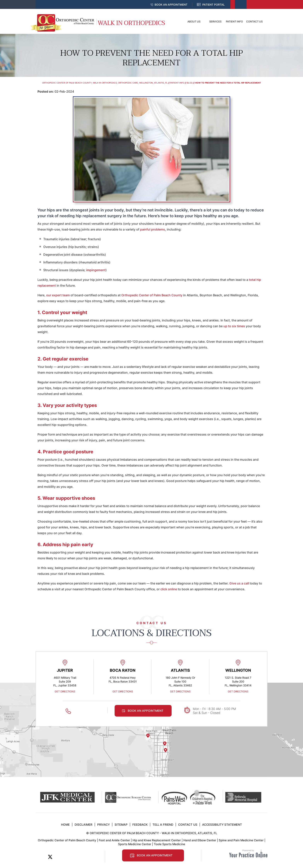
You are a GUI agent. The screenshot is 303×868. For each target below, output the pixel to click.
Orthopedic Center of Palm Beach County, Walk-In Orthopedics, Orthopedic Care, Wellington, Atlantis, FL (105, 83)
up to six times (234, 326)
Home (176, 21)
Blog (190, 83)
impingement (96, 270)
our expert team (58, 295)
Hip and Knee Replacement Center (157, 840)
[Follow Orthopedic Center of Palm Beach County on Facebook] (41, 857)
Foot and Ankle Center (114, 840)
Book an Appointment (171, 5)
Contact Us (254, 21)
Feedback (140, 825)
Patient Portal (214, 5)
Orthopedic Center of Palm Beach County (152, 295)
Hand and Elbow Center (200, 840)
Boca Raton (123, 670)
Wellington (238, 670)
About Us (194, 21)
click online (168, 589)
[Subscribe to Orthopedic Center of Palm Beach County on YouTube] (68, 857)
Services (215, 21)
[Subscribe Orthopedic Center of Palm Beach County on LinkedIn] (59, 857)
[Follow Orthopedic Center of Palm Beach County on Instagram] (76, 857)
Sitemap (121, 825)
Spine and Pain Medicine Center (241, 840)
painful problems (153, 229)
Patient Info (234, 21)
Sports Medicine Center (135, 844)
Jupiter (65, 670)
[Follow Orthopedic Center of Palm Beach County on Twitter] (50, 857)
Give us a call (239, 583)
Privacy (103, 825)
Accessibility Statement (222, 825)
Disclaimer (83, 825)
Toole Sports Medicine (169, 844)
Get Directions (65, 691)
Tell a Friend (163, 825)
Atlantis (180, 670)
